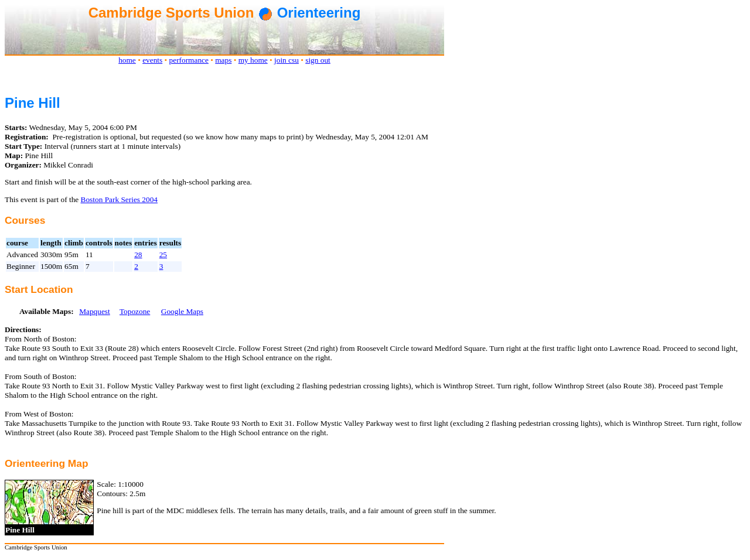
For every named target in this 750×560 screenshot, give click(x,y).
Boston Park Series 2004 (119, 199)
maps (223, 60)
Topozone (135, 311)
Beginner (21, 266)
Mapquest (95, 311)
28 (138, 255)
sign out (318, 60)
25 (163, 255)
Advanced (22, 255)
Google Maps (182, 311)
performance (189, 60)
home (127, 60)
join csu (287, 60)
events (152, 60)
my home (253, 60)
